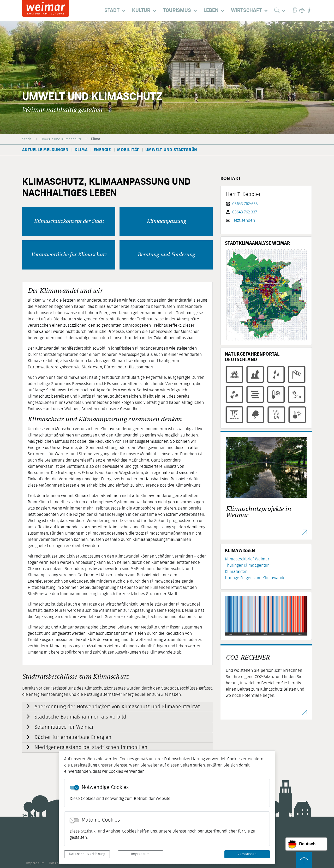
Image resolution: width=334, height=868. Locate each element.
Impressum (140, 854)
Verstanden (247, 854)
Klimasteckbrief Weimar (247, 559)
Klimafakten (236, 572)
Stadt (27, 139)
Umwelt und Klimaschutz (61, 139)
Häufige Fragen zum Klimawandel (256, 578)
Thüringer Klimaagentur (247, 565)
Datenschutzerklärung (87, 854)
